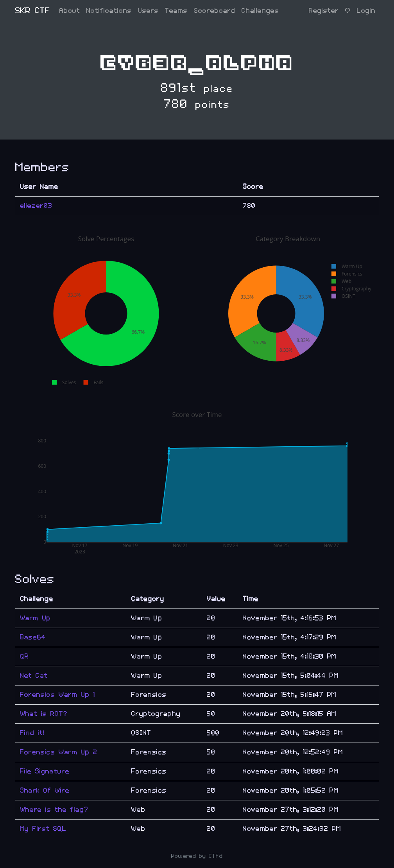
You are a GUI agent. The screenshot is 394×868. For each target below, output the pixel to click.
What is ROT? (44, 714)
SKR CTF (33, 11)
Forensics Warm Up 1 (57, 695)
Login (366, 11)
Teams (176, 11)
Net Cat (34, 676)
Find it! (32, 733)
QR (24, 656)
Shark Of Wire (45, 790)
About (70, 11)
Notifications (109, 11)
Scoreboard (215, 11)
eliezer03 (36, 206)
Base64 (33, 637)
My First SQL (43, 829)
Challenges (260, 11)
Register (324, 11)
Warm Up (35, 618)
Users (148, 11)
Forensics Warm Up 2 (59, 752)
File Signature (45, 771)
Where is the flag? (54, 810)
